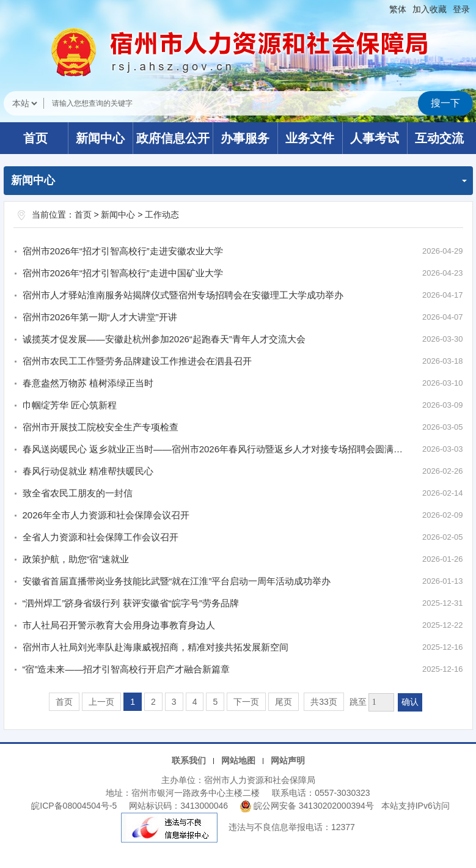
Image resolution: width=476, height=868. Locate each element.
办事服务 (245, 138)
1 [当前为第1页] (133, 702)
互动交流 (439, 138)
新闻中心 (100, 138)
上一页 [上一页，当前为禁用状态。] (101, 702)
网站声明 (288, 760)
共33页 (324, 702)
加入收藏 (430, 9)
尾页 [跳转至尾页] (284, 702)
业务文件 (310, 138)
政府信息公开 (173, 138)
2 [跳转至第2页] (153, 702)
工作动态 (162, 215)
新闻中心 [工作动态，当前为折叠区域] (239, 180)
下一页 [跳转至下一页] (246, 702)
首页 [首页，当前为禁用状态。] (64, 702)
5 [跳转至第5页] (215, 702)
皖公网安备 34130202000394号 (308, 806)
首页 (35, 138)
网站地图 (238, 760)
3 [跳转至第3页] (174, 702)
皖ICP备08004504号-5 (74, 806)
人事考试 (375, 138)
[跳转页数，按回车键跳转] (381, 702)
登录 (461, 9)
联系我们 (189, 760)
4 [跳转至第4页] (195, 702)
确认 (410, 702)
